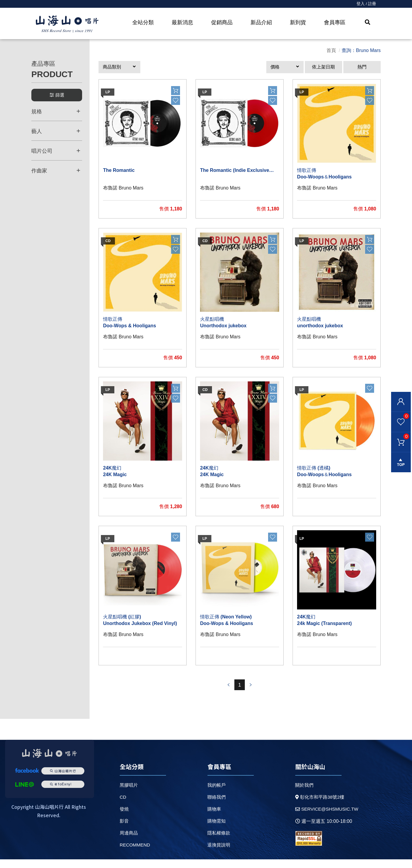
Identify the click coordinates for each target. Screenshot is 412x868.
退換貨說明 (218, 854)
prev (228, 693)
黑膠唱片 (129, 794)
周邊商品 (129, 842)
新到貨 (298, 22)
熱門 (362, 71)
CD (123, 806)
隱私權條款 (218, 842)
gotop (400, 466)
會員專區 (335, 22)
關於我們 (302, 794)
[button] (119, 71)
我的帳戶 (216, 794)
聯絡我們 (216, 806)
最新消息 (182, 22)
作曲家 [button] (56, 172)
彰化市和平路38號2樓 (319, 806)
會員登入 (400, 402)
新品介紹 (261, 22)
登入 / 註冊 (366, 4)
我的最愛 (399, 417)
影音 (124, 830)
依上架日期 (323, 71)
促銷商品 (222, 22)
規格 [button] (56, 114)
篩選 (57, 98)
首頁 (331, 54)
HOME (67, 24)
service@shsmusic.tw (326, 818)
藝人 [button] (56, 133)
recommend (135, 854)
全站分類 (143, 22)
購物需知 (216, 830)
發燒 (124, 818)
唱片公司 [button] (56, 153)
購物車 (399, 438)
